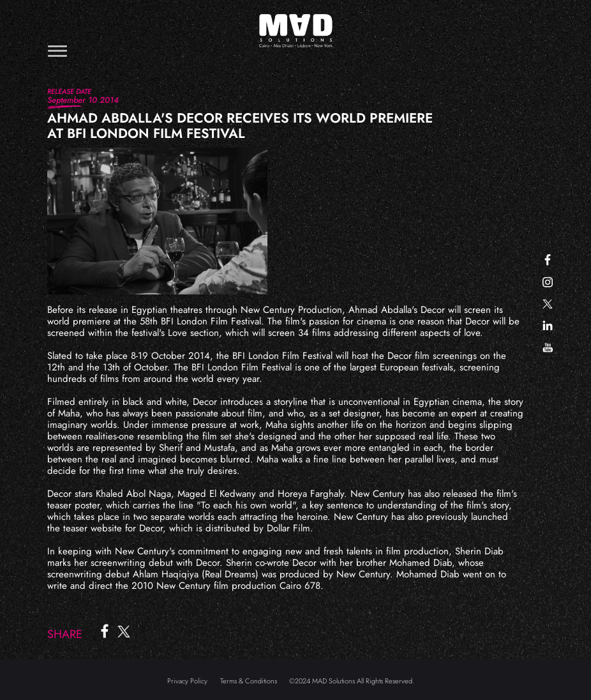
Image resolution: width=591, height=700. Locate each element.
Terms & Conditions (249, 681)
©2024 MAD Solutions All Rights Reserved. (352, 681)
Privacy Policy (187, 681)
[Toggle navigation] (57, 51)
